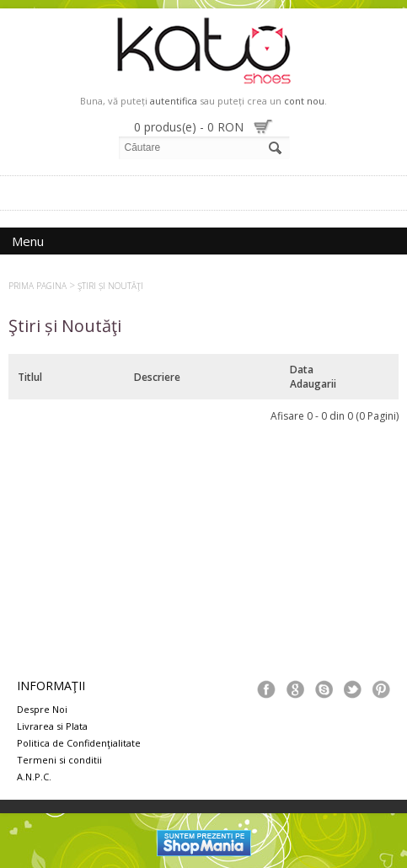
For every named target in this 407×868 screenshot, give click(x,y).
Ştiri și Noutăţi (110, 286)
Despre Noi (42, 709)
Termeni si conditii (59, 760)
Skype (324, 689)
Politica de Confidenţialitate (79, 743)
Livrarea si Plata (52, 726)
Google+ (295, 689)
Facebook (266, 689)
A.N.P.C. (34, 777)
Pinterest (381, 689)
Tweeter (352, 689)
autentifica (174, 101)
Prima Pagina (37, 286)
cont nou (304, 101)
